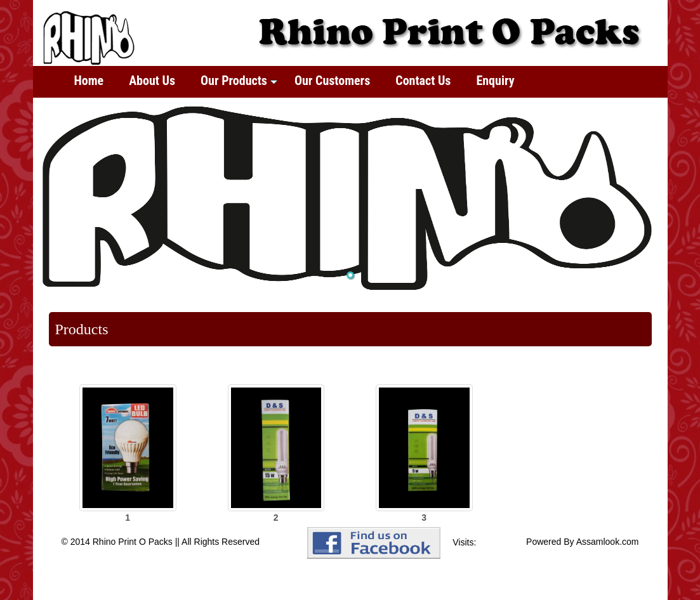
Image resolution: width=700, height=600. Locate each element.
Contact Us (423, 81)
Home (89, 81)
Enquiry (495, 81)
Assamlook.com (608, 542)
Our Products (239, 81)
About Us (152, 81)
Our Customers (332, 81)
